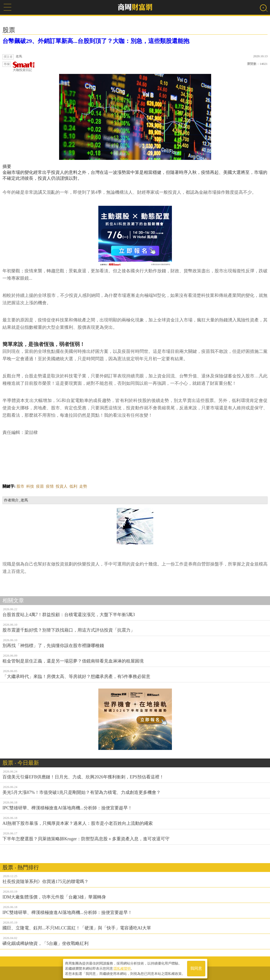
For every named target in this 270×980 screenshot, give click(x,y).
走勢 (83, 486)
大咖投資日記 (24, 67)
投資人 (62, 486)
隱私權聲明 (122, 968)
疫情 (50, 486)
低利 (73, 486)
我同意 (196, 968)
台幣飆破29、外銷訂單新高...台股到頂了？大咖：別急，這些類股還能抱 (96, 41)
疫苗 (40, 486)
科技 (30, 486)
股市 (20, 486)
